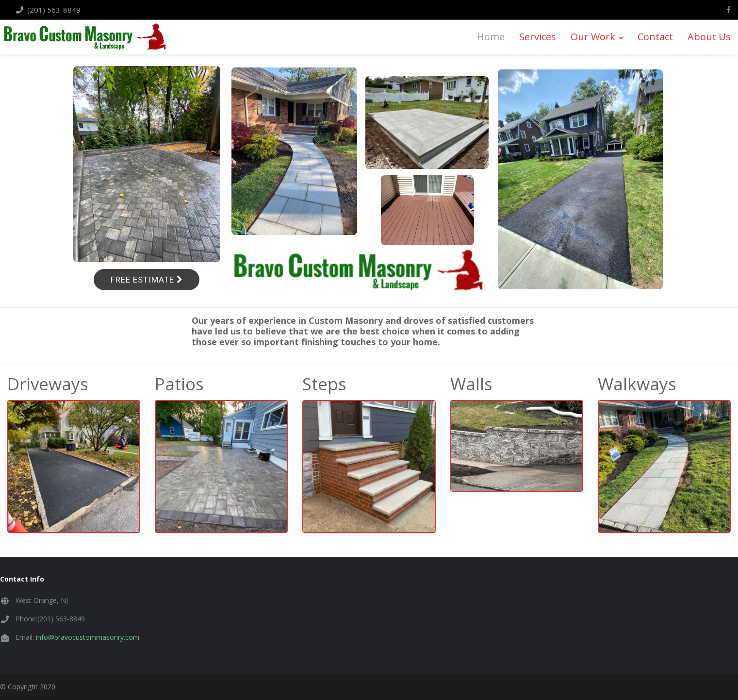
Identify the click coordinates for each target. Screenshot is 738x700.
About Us (709, 37)
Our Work (597, 37)
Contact (655, 37)
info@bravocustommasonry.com (88, 637)
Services (538, 37)
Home (491, 37)
